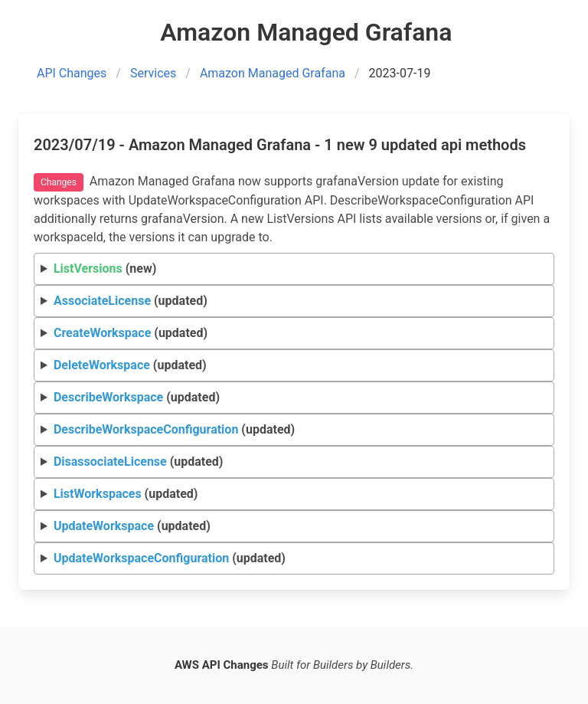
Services (153, 73)
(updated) (131, 301)
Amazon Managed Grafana (273, 73)
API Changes (72, 73)
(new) (105, 269)
